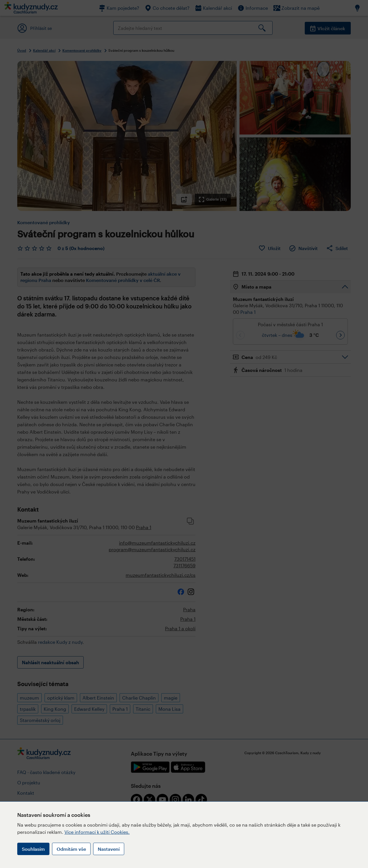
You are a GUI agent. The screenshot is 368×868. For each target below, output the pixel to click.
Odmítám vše (71, 849)
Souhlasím (33, 849)
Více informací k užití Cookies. (97, 832)
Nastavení (109, 849)
